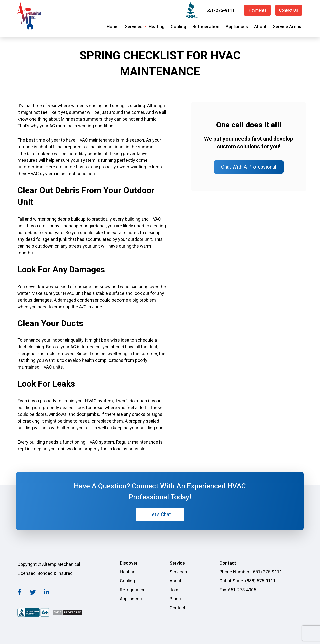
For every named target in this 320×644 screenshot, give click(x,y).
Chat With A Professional (249, 167)
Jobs (175, 590)
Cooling (178, 27)
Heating (157, 27)
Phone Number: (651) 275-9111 (251, 572)
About (260, 27)
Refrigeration (206, 27)
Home (113, 27)
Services (134, 27)
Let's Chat (160, 514)
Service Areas (287, 27)
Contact (178, 608)
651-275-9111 (221, 10)
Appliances (237, 27)
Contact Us (289, 10)
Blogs (175, 599)
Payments (258, 10)
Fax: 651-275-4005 (238, 590)
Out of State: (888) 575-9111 (248, 581)
